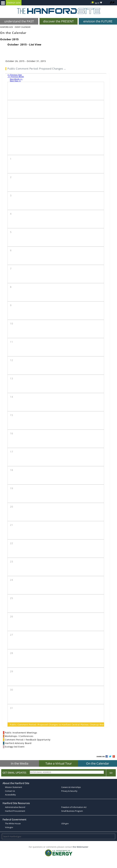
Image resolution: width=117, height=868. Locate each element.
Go (111, 773)
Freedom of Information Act (74, 807)
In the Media (20, 763)
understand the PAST (19, 21)
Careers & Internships (71, 787)
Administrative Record (15, 807)
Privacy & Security (69, 791)
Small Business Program (72, 811)
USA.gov (65, 823)
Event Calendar (23, 27)
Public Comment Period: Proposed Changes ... (37, 69)
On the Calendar (98, 763)
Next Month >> (16, 79)
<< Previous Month (16, 77)
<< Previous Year (15, 75)
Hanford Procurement (15, 811)
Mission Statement (14, 787)
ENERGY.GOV (14, 3)
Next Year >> (15, 81)
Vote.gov (9, 827)
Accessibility (10, 795)
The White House (13, 823)
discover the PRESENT (58, 21)
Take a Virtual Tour (59, 763)
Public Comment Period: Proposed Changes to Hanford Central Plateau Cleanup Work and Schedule (56, 725)
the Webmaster (81, 847)
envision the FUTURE (98, 21)
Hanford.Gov (6, 27)
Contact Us (10, 791)
